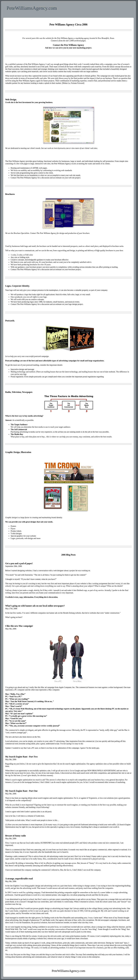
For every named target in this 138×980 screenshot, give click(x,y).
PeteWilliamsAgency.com (32, 8)
